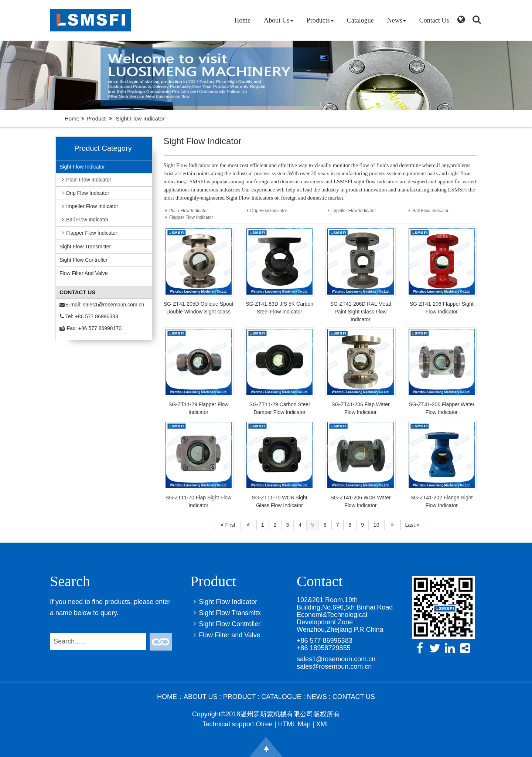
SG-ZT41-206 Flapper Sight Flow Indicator (442, 308)
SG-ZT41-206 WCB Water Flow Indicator (361, 501)
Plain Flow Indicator (85, 180)
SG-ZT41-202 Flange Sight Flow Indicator (441, 501)
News (397, 20)
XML (323, 724)
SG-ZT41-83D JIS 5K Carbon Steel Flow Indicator (279, 308)
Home (242, 20)
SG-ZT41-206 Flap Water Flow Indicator (360, 408)
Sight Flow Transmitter (85, 247)
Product (96, 118)
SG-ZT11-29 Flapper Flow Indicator (199, 408)
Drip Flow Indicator (84, 193)
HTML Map (294, 724)
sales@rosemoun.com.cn (334, 666)
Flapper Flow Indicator (88, 233)
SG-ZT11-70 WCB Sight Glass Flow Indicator (279, 501)
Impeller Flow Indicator (89, 206)
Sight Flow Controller (83, 260)
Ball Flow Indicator (84, 220)
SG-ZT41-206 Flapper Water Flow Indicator (441, 408)
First (227, 525)
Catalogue (360, 20)
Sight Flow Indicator (82, 167)
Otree (264, 724)
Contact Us (434, 20)
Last (413, 525)
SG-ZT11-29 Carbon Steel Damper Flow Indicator (279, 408)
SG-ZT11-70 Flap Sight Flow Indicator (198, 501)
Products (320, 20)
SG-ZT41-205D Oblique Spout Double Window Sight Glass (198, 308)
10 (376, 525)
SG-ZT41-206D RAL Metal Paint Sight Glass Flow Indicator (361, 312)
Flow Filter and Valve (83, 273)
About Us (279, 20)
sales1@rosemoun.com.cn (113, 305)
